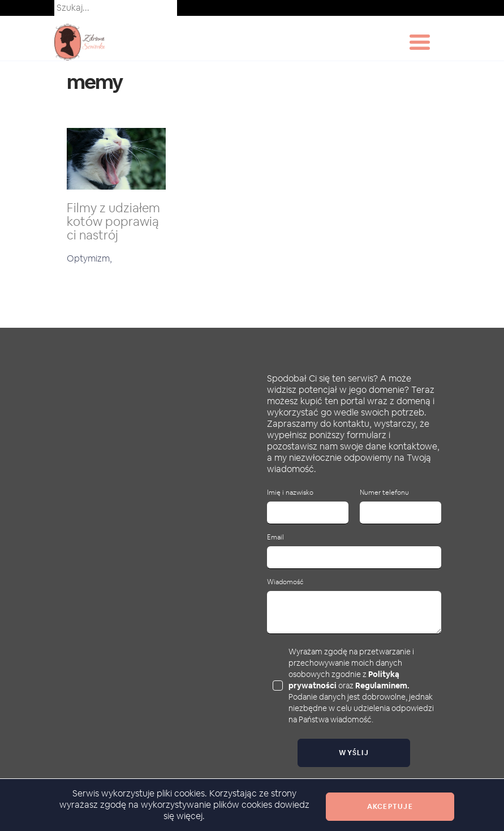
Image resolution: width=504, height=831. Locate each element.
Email (275, 537)
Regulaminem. (382, 686)
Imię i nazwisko (290, 493)
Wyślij (354, 753)
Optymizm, (89, 258)
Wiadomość (285, 582)
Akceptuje (390, 807)
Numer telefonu (384, 493)
